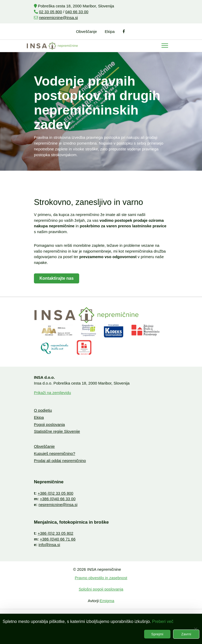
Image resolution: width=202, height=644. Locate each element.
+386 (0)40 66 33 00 (58, 499)
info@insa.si (49, 545)
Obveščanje (86, 31)
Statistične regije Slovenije (57, 431)
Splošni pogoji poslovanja (101, 589)
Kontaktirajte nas (57, 278)
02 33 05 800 (50, 12)
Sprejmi (157, 634)
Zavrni (186, 634)
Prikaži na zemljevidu (52, 393)
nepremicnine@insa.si (58, 18)
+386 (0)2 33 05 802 (55, 533)
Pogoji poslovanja (49, 424)
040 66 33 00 (77, 12)
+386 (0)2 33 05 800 (55, 493)
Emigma (107, 601)
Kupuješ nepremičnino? (55, 453)
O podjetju (43, 410)
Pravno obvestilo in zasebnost (101, 578)
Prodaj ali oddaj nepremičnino (60, 461)
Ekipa (110, 31)
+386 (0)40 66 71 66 (58, 539)
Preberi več (163, 621)
